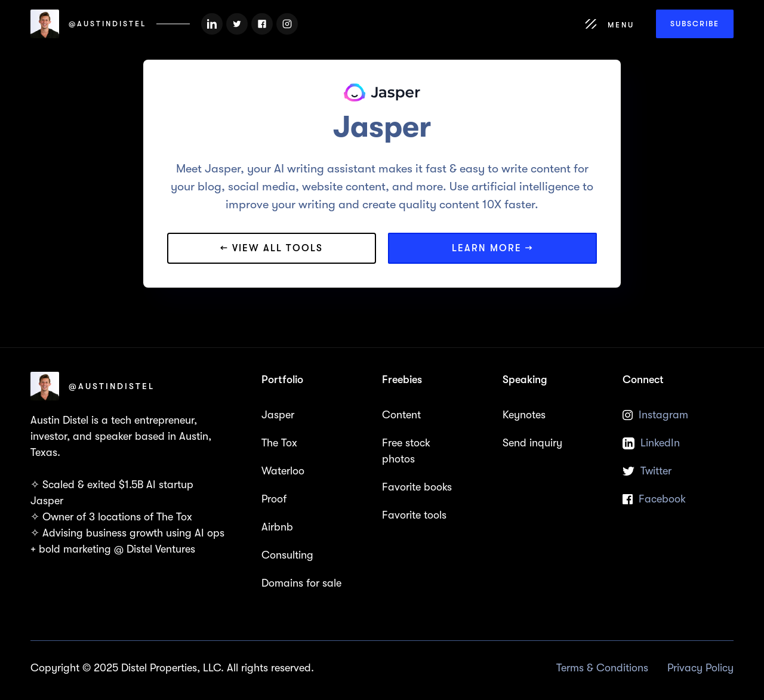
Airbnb (277, 527)
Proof (274, 499)
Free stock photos (406, 451)
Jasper (278, 415)
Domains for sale (301, 583)
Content (401, 415)
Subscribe (695, 24)
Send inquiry (532, 443)
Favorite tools (414, 515)
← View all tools (272, 248)
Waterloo (283, 471)
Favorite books (417, 487)
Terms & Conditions (602, 668)
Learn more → (493, 248)
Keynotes (524, 415)
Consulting (287, 555)
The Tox (279, 443)
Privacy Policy (700, 668)
